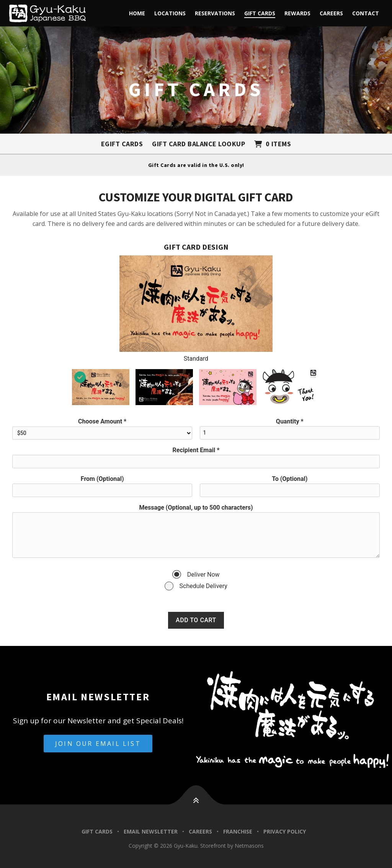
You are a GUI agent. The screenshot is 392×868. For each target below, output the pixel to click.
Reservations (215, 13)
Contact (366, 13)
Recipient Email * (196, 450)
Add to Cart (196, 620)
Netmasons (249, 846)
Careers (331, 13)
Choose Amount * (102, 421)
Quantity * (290, 421)
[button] (196, 809)
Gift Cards (260, 13)
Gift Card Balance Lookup (198, 144)
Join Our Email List (98, 744)
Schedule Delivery (203, 586)
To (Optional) (290, 479)
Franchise (238, 831)
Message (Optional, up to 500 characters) (196, 508)
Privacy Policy (285, 831)
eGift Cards (122, 144)
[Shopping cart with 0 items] (273, 144)
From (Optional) (102, 479)
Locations (170, 13)
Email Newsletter (151, 831)
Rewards (297, 13)
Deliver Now (203, 575)
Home (137, 13)
